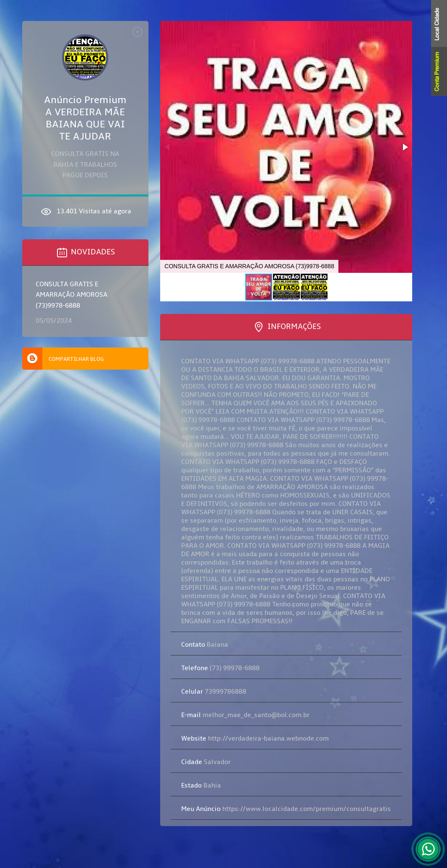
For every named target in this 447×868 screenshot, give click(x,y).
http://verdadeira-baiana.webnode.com (255, 738)
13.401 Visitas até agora (85, 212)
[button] (405, 147)
